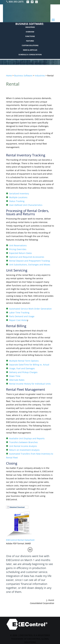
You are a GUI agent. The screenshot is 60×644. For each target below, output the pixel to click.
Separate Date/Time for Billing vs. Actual (29, 365)
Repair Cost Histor (18, 320)
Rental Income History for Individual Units (30, 384)
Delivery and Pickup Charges (23, 372)
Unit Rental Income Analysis (23, 446)
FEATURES (30, 41)
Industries (40, 76)
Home (9, 76)
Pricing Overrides (18, 249)
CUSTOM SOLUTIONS (30, 45)
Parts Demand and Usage (22, 316)
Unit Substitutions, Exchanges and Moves (30, 265)
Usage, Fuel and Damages (22, 368)
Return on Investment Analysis (24, 450)
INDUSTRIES (30, 27)
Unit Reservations (18, 245)
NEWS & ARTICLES (30, 50)
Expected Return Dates (21, 253)
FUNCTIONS (30, 36)
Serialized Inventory (19, 194)
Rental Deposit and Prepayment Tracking (29, 261)
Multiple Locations (18, 197)
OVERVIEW (30, 32)
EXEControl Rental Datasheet (20, 540)
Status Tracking (17, 201)
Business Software (23, 76)
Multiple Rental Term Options (24, 361)
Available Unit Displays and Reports (27, 438)
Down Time (15, 376)
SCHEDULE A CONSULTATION (30, 55)
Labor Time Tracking (19, 313)
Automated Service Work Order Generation (30, 309)
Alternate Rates (17, 380)
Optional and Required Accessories (27, 257)
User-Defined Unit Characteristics (26, 205)
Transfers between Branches (23, 442)
